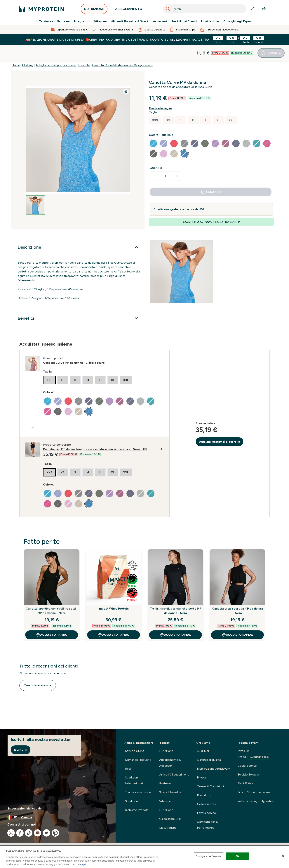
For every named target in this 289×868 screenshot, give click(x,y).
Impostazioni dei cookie (25, 808)
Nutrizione (166, 751)
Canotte (84, 50)
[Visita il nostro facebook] (20, 833)
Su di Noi (203, 751)
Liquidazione (210, 21)
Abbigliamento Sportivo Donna (56, 50)
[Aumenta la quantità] (177, 161)
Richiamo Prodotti (137, 810)
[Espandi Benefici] (79, 303)
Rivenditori (204, 795)
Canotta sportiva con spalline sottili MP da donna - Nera (52, 595)
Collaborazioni (206, 804)
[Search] (168, 9)
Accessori (160, 21)
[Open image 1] (35, 190)
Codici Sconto (247, 766)
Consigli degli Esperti (238, 21)
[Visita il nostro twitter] (46, 833)
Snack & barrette (170, 792)
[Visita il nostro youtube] (38, 833)
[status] (165, 161)
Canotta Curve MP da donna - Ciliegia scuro (122, 50)
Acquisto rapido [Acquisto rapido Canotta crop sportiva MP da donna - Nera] (237, 619)
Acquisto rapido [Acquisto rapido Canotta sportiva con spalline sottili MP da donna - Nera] (52, 619)
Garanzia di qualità (209, 760)
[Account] (253, 9)
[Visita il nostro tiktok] (29, 833)
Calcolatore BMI (170, 819)
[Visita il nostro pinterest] (55, 833)
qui (84, 864)
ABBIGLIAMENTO (129, 10)
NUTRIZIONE (94, 10)
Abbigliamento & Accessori (170, 763)
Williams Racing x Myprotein (256, 801)
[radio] (155, 105)
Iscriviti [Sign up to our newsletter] (21, 750)
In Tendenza (44, 21)
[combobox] (204, 9)
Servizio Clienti (135, 751)
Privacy (202, 777)
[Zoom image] (126, 76)
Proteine (63, 21)
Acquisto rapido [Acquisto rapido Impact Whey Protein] (114, 619)
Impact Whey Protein (114, 593)
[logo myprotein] (41, 9)
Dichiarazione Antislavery (213, 769)
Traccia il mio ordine (138, 792)
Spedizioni (132, 801)
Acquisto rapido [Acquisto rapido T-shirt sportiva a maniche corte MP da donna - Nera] (175, 619)
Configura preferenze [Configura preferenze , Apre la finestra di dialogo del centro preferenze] (208, 856)
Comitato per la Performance (207, 825)
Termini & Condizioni (210, 786)
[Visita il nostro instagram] (11, 833)
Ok (238, 856)
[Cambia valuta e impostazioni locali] (58, 817)
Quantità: (157, 152)
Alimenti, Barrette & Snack (130, 21)
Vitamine (100, 21)
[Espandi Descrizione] (79, 232)
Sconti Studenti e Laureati (255, 792)
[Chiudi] (283, 856)
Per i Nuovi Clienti (184, 21)
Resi (128, 769)
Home (16, 50)
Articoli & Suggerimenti (174, 774)
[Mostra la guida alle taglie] (161, 93)
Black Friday (245, 783)
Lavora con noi (207, 813)
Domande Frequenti (138, 760)
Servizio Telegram (249, 774)
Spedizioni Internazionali (134, 780)
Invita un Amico (254, 754)
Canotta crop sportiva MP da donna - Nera (237, 595)
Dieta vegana (168, 828)
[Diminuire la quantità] (154, 161)
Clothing (28, 50)
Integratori (82, 21)
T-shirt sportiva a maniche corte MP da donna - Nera (176, 595)
